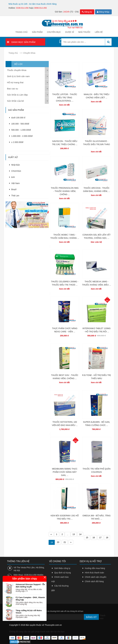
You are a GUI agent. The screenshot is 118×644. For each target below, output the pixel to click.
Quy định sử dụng (62, 573)
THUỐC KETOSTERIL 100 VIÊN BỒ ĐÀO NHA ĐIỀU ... (65, 424)
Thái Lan (14, 196)
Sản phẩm (37, 32)
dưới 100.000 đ (17, 118)
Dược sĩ (69, 32)
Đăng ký (87, 12)
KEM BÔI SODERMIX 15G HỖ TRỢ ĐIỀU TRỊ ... (65, 517)
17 (100, 538)
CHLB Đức (15, 171)
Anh (12, 177)
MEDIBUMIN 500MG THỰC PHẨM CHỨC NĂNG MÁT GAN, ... (65, 472)
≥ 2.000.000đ (16, 142)
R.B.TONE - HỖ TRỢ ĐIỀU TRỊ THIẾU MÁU (96, 377)
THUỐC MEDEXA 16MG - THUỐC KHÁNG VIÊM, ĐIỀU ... (97, 283)
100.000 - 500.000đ (19, 124)
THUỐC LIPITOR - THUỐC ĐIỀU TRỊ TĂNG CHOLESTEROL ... (65, 98)
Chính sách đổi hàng (94, 581)
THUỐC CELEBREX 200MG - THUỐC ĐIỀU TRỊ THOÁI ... (65, 283)
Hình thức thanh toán (94, 573)
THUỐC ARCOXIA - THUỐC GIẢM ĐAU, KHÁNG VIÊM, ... (96, 190)
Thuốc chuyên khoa (17, 70)
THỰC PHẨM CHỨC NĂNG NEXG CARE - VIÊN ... (65, 330)
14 (80, 534)
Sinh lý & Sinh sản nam (18, 76)
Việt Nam (14, 183)
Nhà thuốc (84, 32)
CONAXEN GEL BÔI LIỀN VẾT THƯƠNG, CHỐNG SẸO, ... (96, 236)
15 (87, 538)
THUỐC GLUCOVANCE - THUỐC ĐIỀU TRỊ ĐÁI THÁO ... (97, 144)
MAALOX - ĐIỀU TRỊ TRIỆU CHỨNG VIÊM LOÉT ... (97, 96)
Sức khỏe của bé (15, 101)
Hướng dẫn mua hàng (95, 568)
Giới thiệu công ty (62, 568)
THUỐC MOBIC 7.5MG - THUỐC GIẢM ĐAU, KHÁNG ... (65, 236)
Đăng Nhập (103, 12)
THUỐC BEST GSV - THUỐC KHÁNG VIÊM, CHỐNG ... (65, 377)
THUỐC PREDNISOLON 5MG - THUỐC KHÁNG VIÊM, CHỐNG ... (65, 191)
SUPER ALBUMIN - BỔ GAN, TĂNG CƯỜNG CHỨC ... (96, 424)
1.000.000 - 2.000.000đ (21, 136)
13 (74, 534)
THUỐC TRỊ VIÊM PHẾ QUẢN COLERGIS (97, 470)
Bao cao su (13, 89)
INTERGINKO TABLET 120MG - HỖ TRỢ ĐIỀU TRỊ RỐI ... (96, 330)
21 (65, 542)
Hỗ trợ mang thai (15, 82)
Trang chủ (21, 32)
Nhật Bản (15, 165)
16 (94, 538)
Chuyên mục (54, 32)
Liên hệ (99, 32)
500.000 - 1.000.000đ (20, 130)
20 (58, 542)
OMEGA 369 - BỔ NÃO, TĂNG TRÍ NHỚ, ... (96, 517)
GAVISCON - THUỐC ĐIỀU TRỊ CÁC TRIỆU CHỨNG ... (65, 143)
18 (107, 538)
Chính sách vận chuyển (96, 577)
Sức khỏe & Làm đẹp (17, 95)
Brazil (13, 189)
